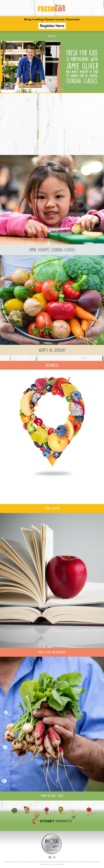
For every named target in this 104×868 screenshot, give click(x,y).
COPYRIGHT (59, 864)
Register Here (52, 26)
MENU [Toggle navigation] (52, 36)
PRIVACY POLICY (47, 864)
